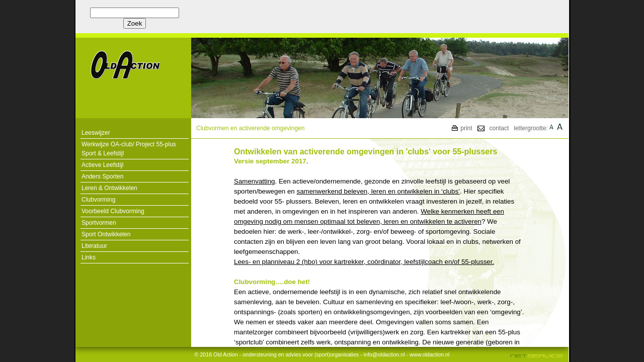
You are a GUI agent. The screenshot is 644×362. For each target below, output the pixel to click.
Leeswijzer (96, 133)
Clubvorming (98, 200)
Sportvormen (99, 223)
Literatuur (94, 246)
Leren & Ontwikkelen (109, 188)
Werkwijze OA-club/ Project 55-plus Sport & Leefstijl (129, 149)
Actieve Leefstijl (102, 165)
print (466, 128)
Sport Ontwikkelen (106, 234)
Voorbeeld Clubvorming (113, 211)
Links (89, 257)
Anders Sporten (102, 176)
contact (499, 128)
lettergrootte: (531, 128)
